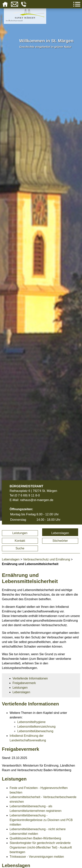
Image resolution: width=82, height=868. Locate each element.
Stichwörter (60, 541)
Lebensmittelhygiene (31, 722)
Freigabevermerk (24, 683)
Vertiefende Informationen (30, 678)
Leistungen (20, 533)
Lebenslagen (60, 533)
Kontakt (20, 541)
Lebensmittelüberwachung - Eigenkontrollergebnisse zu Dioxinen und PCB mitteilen (41, 820)
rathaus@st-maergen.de (37, 500)
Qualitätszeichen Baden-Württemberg (35, 838)
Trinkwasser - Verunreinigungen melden (37, 857)
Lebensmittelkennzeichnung (36, 727)
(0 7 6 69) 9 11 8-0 (27, 495)
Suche (20, 548)
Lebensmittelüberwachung (35, 731)
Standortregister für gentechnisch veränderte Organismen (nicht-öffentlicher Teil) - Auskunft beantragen (41, 847)
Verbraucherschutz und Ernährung (47, 559)
